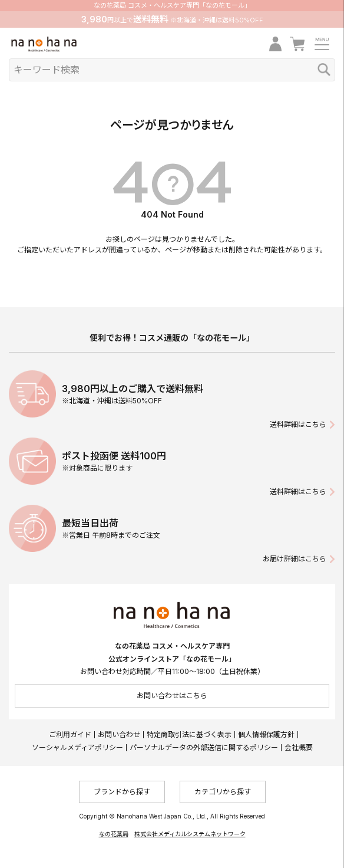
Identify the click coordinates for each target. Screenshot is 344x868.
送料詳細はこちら (298, 424)
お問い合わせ (119, 734)
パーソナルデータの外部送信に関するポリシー (204, 747)
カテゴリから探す (223, 792)
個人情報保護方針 (266, 734)
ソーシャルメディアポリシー (77, 747)
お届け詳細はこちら (295, 559)
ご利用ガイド (70, 734)
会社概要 (299, 747)
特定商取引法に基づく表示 (189, 734)
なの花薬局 (114, 834)
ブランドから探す (122, 792)
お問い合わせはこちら (172, 696)
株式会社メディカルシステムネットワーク (190, 834)
